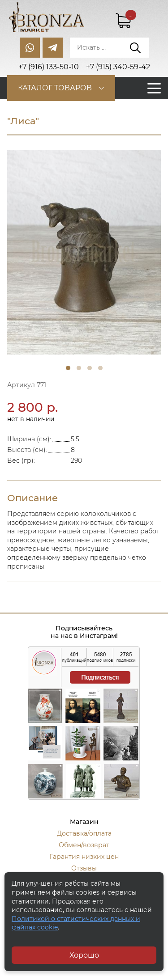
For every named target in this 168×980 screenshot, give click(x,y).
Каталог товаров (55, 88)
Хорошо (84, 955)
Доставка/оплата (84, 833)
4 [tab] (100, 368)
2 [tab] (79, 368)
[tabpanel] (84, 252)
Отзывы (84, 868)
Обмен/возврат (84, 845)
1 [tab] (68, 368)
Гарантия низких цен (84, 857)
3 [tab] (90, 368)
